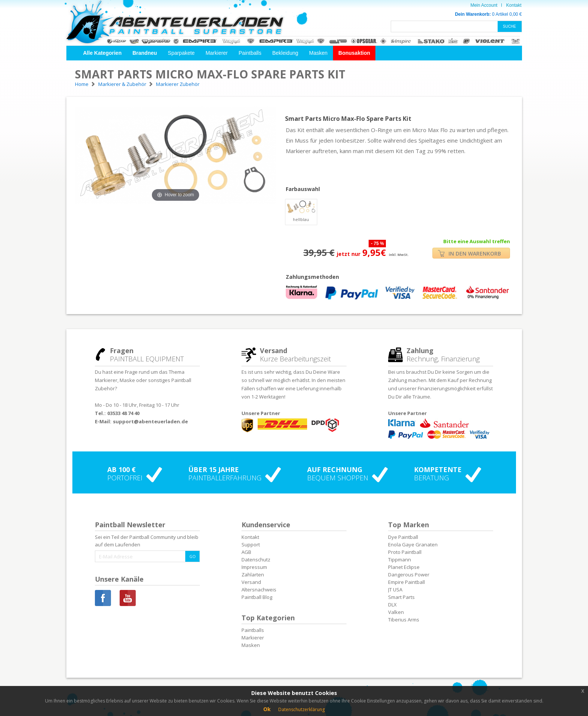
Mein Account (484, 5)
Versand (251, 582)
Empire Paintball (406, 582)
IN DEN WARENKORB (469, 253)
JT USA (395, 590)
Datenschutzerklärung (301, 709)
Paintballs (250, 53)
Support (251, 545)
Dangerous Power (409, 575)
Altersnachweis (259, 590)
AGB (246, 552)
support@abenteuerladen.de (150, 421)
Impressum (254, 567)
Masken (318, 53)
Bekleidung (285, 53)
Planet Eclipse (404, 567)
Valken (396, 612)
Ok (267, 709)
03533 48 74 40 (123, 413)
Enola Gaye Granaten (413, 545)
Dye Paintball (403, 537)
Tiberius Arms (404, 620)
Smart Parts (401, 597)
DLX (392, 605)
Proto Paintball (405, 552)
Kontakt (514, 5)
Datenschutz (256, 560)
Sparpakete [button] (181, 53)
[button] (103, 53)
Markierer (217, 53)
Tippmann (400, 560)
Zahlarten (253, 575)
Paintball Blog (257, 597)
